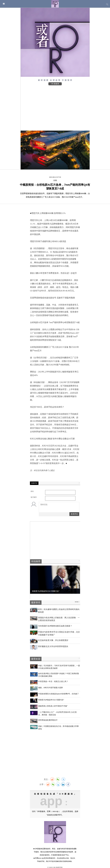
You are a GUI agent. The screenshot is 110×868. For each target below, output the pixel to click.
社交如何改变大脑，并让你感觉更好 (53, 637)
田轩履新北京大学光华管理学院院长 (53, 643)
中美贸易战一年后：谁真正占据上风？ (53, 678)
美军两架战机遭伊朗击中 (48, 717)
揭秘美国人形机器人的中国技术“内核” (53, 702)
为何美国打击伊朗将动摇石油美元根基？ (55, 622)
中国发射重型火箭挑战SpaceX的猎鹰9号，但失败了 (59, 690)
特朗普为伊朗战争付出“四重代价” (51, 696)
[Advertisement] (55, 107)
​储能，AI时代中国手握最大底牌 (50, 684)
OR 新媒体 (55, 84)
